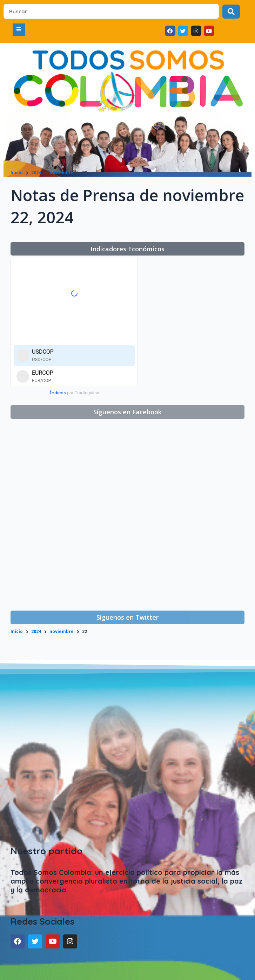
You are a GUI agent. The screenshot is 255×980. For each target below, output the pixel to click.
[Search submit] (231, 12)
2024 (36, 173)
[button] (19, 30)
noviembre (62, 173)
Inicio (17, 173)
